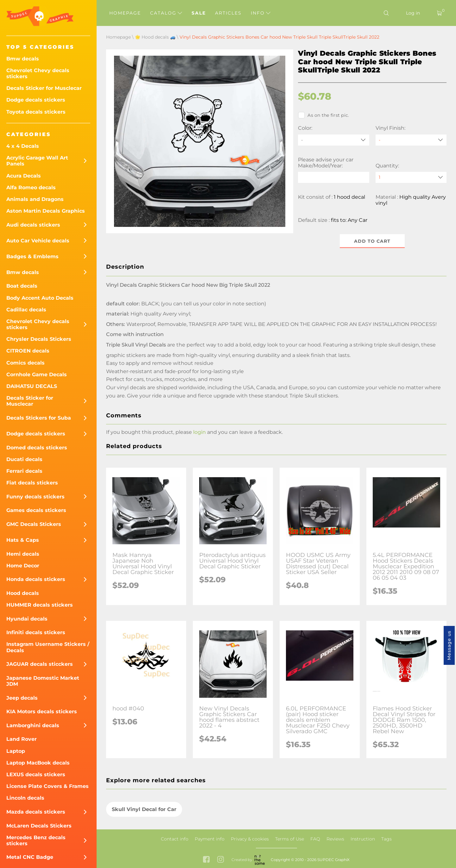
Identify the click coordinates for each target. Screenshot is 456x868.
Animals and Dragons (35, 199)
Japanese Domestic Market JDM (43, 681)
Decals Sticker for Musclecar (44, 88)
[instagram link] (221, 860)
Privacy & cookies (250, 839)
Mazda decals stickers (36, 812)
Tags (386, 839)
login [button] (199, 432)
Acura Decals (24, 176)
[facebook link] (206, 860)
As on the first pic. (323, 115)
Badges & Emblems (32, 256)
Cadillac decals (26, 310)
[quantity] (411, 177)
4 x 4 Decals (23, 146)
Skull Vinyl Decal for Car (144, 809)
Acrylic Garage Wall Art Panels (37, 161)
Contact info (175, 839)
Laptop (16, 751)
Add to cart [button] (372, 241)
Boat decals (22, 286)
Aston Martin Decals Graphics (46, 211)
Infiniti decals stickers (36, 632)
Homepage (125, 13)
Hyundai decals (27, 619)
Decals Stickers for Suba (39, 418)
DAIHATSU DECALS (32, 386)
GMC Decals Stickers (34, 524)
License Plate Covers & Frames (47, 786)
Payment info (210, 839)
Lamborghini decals (33, 725)
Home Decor (23, 566)
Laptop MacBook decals (38, 763)
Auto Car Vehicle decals (38, 241)
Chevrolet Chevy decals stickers (38, 73)
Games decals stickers (36, 510)
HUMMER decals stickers (40, 605)
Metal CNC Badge (30, 857)
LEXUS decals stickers (36, 774)
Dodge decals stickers (36, 100)
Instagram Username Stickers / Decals (48, 647)
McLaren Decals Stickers (39, 826)
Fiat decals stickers (32, 483)
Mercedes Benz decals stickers (36, 840)
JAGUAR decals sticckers (40, 664)
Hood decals (23, 593)
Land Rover (22, 739)
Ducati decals (24, 459)
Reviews (335, 839)
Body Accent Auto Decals (40, 298)
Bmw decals (23, 59)
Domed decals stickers (37, 448)
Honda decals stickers (36, 579)
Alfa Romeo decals (31, 187)
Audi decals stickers (33, 225)
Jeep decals (22, 698)
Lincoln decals (25, 798)
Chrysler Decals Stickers (39, 339)
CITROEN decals (28, 351)
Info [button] (261, 13)
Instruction (363, 839)
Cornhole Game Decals (37, 375)
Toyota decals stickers (36, 112)
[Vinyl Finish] (411, 140)
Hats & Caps (23, 540)
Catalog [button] (166, 13)
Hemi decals (23, 554)
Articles (228, 13)
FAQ (315, 839)
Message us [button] (449, 645)
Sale (199, 13)
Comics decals (25, 363)
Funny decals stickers (35, 497)
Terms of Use (290, 839)
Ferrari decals (24, 471)
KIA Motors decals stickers (42, 712)
